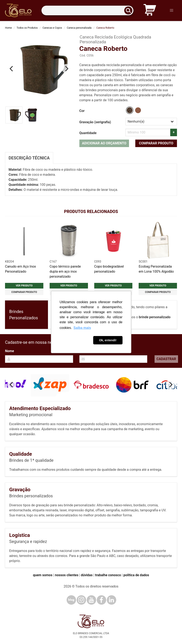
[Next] (66, 69)
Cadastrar (166, 359)
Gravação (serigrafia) (95, 122)
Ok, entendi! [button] (108, 340)
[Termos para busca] (87, 11)
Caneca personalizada (79, 28)
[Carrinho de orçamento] (150, 11)
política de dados (136, 575)
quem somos (43, 575)
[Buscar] (130, 11)
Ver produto (24, 286)
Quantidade (88, 133)
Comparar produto (156, 143)
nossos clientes (67, 575)
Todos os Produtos (27, 28)
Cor (82, 111)
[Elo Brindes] (18, 10)
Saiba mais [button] (82, 328)
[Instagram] (81, 600)
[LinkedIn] (112, 600)
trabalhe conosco (108, 575)
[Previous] (12, 69)
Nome (10, 351)
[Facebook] (101, 600)
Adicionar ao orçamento (104, 143)
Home (8, 28)
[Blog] (71, 600)
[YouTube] (91, 600)
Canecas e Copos (52, 28)
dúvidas (87, 575)
